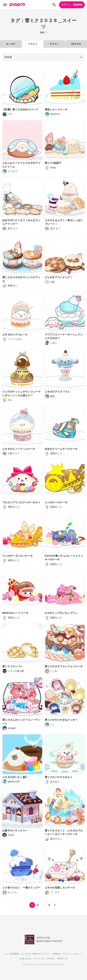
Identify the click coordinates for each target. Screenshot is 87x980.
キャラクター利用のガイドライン (36, 954)
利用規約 (56, 954)
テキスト (54, 44)
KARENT (51, 959)
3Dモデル (76, 44)
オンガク (11, 44)
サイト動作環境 (12, 954)
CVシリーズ (39, 959)
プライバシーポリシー (72, 954)
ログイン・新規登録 (72, 5)
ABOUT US (62, 959)
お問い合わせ (25, 959)
